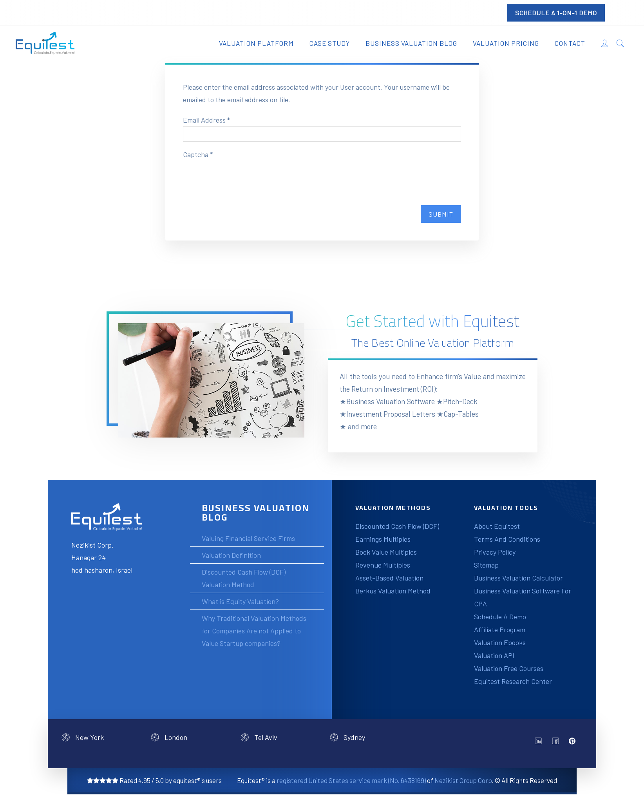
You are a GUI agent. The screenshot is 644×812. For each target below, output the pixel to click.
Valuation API (494, 655)
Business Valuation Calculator (518, 578)
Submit (441, 214)
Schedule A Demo (500, 617)
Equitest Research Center (513, 681)
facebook (557, 743)
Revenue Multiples (383, 565)
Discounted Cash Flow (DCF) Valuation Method (244, 578)
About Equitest (497, 526)
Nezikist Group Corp (463, 780)
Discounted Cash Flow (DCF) (397, 526)
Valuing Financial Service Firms (248, 538)
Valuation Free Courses (509, 668)
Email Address (206, 120)
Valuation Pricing (506, 43)
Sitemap (486, 565)
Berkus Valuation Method (393, 591)
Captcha (198, 154)
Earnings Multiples (383, 539)
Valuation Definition (231, 555)
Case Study (330, 43)
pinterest (575, 741)
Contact (570, 43)
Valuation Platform (256, 43)
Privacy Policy (495, 552)
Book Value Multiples (386, 552)
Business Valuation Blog (411, 43)
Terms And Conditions (507, 539)
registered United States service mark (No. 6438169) (351, 780)
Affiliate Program (500, 629)
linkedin (540, 743)
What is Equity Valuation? (240, 601)
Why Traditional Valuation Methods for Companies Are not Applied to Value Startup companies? (254, 631)
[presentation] (242, 176)
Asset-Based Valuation (389, 578)
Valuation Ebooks (500, 642)
